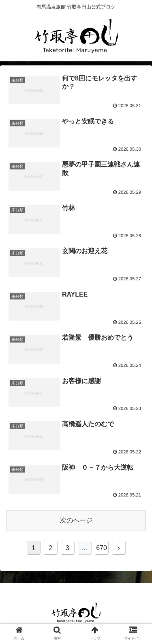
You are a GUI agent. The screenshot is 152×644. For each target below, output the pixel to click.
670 (102, 548)
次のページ (76, 520)
